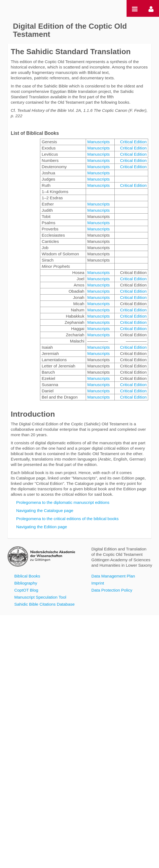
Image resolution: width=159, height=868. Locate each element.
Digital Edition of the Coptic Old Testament (70, 30)
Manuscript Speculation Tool (40, 597)
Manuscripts (99, 142)
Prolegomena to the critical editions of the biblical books (67, 519)
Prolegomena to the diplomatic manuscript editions (63, 502)
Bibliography (26, 583)
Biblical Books (27, 576)
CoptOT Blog (26, 590)
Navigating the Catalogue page (45, 510)
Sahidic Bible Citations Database (44, 604)
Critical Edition (133, 142)
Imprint (98, 583)
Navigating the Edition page (42, 527)
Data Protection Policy (112, 590)
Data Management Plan (113, 576)
